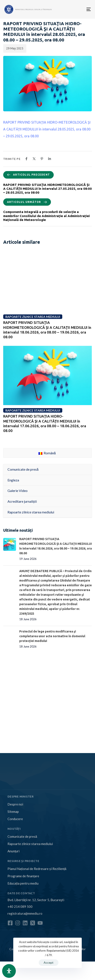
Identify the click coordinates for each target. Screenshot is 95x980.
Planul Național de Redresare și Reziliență (37, 869)
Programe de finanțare (23, 876)
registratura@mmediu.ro (25, 913)
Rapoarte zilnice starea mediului (30, 844)
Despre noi (15, 804)
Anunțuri (13, 851)
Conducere (15, 819)
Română (47, 453)
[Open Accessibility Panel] (9, 971)
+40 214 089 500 (20, 906)
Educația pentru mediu (23, 883)
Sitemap (13, 812)
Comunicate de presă (22, 836)
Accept (49, 962)
